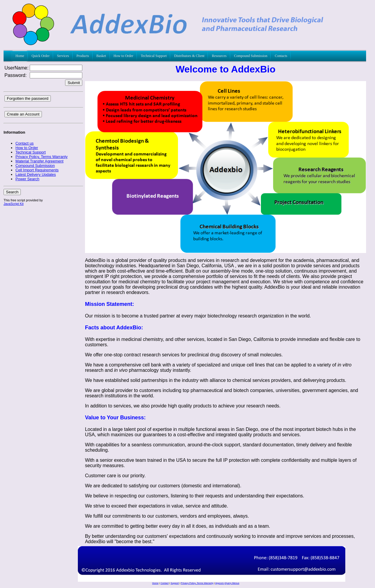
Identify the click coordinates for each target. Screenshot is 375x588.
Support (175, 583)
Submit (74, 83)
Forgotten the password (28, 98)
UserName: (16, 68)
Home (155, 583)
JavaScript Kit (14, 204)
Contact (165, 583)
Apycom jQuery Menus (227, 583)
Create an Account (23, 114)
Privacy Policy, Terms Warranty (197, 583)
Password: (16, 75)
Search (12, 192)
